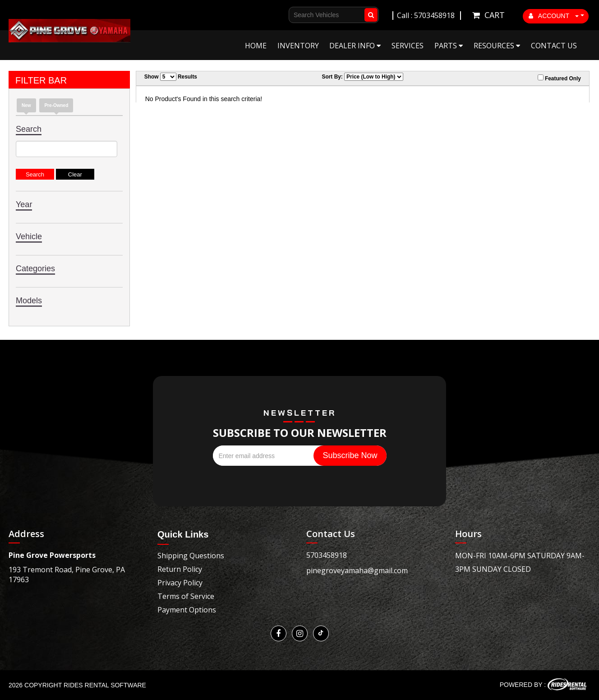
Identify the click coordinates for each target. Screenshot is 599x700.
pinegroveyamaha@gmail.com (357, 570)
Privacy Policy (180, 583)
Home (256, 46)
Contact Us (554, 46)
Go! (369, 15)
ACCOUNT (554, 16)
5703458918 (327, 555)
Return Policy (180, 569)
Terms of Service (186, 596)
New (26, 105)
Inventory (298, 46)
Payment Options (187, 610)
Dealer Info (355, 46)
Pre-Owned (56, 105)
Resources (497, 46)
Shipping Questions (191, 556)
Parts (449, 46)
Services (408, 46)
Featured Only (559, 78)
